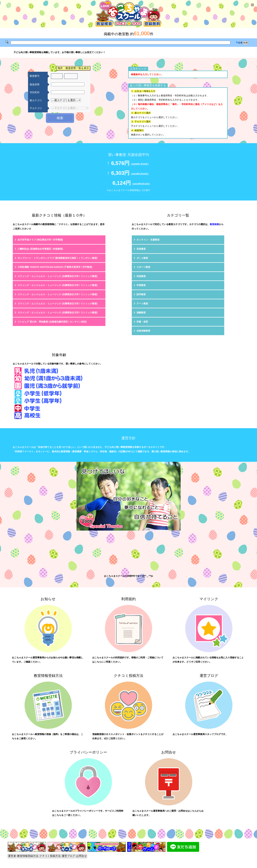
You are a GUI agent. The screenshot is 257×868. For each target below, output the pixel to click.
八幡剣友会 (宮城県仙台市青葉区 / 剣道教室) (40, 249)
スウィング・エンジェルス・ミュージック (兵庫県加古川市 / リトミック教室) (57, 276)
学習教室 (141, 285)
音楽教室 (141, 249)
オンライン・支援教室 (148, 240)
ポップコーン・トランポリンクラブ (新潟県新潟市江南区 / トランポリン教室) (57, 258)
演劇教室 (141, 313)
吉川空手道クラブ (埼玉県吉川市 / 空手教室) (40, 240)
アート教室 (142, 304)
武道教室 (141, 276)
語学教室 (141, 294)
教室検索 (214, 224)
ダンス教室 (142, 258)
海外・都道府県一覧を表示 (73, 68)
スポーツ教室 (143, 267)
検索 (60, 118)
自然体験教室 (143, 331)
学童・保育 (142, 322)
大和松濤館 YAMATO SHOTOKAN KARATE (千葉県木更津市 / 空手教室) (55, 267)
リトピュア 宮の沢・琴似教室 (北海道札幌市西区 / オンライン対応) (52, 322)
